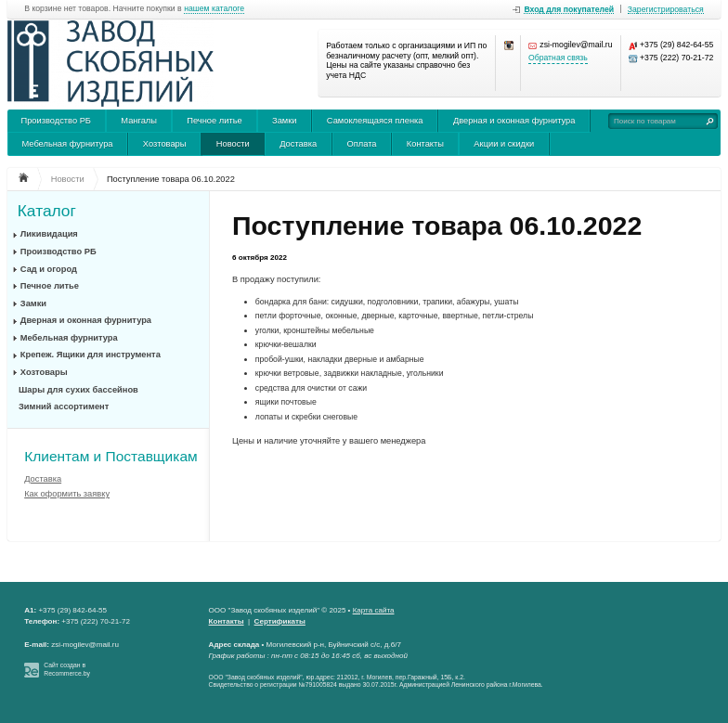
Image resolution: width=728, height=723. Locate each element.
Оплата (361, 144)
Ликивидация (49, 234)
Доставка (298, 144)
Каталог (47, 211)
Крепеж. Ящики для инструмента (91, 355)
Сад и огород (49, 269)
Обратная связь (558, 58)
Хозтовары (165, 144)
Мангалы (139, 121)
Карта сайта (374, 610)
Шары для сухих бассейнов (78, 390)
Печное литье (214, 121)
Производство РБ (56, 121)
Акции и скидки (504, 144)
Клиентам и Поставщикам (110, 456)
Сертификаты (280, 621)
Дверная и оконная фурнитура (514, 121)
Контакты (425, 144)
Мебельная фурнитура (67, 144)
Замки (284, 121)
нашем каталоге (214, 9)
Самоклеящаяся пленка (375, 121)
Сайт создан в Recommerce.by (67, 669)
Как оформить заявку (67, 494)
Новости (233, 144)
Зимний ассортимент (64, 407)
